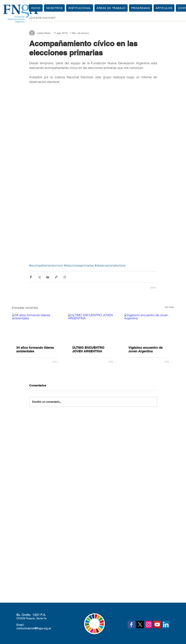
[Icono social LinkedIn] (166, 625)
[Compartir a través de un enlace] (56, 277)
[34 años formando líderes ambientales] (37, 328)
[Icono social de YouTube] (157, 625)
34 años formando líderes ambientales (35, 349)
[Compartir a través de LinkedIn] (48, 277)
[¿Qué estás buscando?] (107, 18)
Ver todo (170, 307)
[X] (140, 625)
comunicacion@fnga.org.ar (34, 628)
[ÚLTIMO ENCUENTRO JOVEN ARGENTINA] (93, 328)
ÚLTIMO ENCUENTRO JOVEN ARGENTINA (88, 349)
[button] (80, 8)
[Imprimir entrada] (65, 277)
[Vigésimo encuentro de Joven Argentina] (149, 328)
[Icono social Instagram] (149, 625)
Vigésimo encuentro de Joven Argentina (145, 349)
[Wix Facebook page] (131, 625)
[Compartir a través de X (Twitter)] (39, 277)
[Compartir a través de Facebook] (31, 277)
